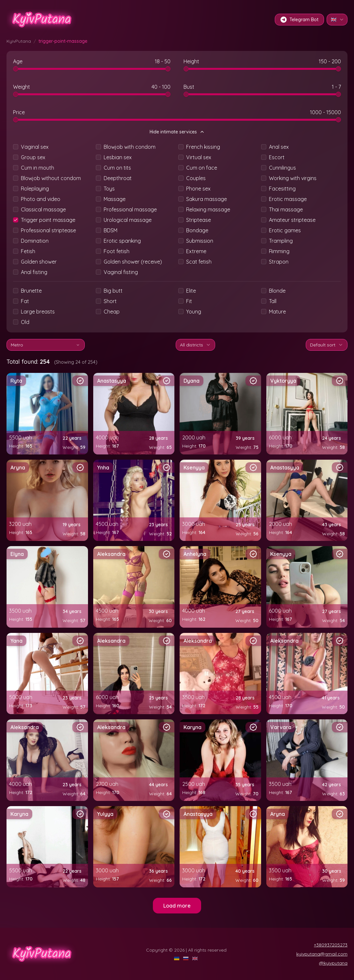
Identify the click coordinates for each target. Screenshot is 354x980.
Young (194, 312)
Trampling (281, 241)
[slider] (16, 69)
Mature (277, 312)
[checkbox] (16, 147)
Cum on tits (117, 168)
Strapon (279, 262)
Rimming (279, 251)
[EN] (196, 958)
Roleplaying (35, 189)
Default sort (327, 345)
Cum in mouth (37, 168)
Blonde (277, 291)
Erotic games (285, 230)
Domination (35, 241)
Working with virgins (293, 178)
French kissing (203, 147)
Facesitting (282, 189)
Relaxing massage (208, 209)
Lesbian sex (118, 157)
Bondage (197, 230)
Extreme (196, 251)
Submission (200, 241)
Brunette (31, 291)
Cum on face (202, 168)
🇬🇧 (338, 20)
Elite (191, 291)
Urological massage (128, 220)
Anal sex (279, 147)
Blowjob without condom (51, 178)
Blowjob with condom (130, 147)
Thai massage (286, 209)
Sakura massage (206, 199)
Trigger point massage (48, 220)
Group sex (33, 157)
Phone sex (198, 189)
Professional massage (130, 209)
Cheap (112, 312)
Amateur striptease (292, 220)
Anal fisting (34, 272)
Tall (273, 301)
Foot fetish (117, 251)
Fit (189, 301)
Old (25, 322)
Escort (277, 157)
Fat (25, 301)
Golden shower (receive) (133, 262)
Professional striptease (48, 230)
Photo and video (41, 199)
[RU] (186, 958)
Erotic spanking (122, 241)
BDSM (111, 230)
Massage (115, 199)
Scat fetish (199, 262)
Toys (109, 189)
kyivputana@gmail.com (322, 954)
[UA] (177, 958)
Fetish (28, 251)
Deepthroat (118, 178)
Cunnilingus (282, 168)
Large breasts (38, 312)
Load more (177, 906)
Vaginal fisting (121, 272)
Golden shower (39, 262)
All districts (195, 345)
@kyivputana (333, 963)
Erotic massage (288, 199)
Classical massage (43, 209)
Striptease (199, 220)
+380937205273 (331, 945)
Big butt (113, 291)
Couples (196, 178)
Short (110, 301)
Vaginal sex (35, 147)
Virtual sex (199, 157)
